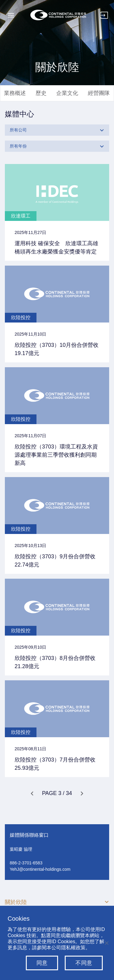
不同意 (84, 963)
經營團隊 (99, 93)
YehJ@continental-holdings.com (40, 869)
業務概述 (15, 93)
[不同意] (106, 943)
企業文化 (67, 93)
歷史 (41, 93)
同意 (42, 963)
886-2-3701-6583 (26, 863)
